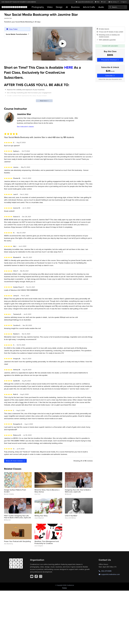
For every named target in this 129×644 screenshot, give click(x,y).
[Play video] (63, 44)
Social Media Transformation (16, 34)
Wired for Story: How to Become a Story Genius (47, 491)
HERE (69, 67)
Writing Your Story (41, 516)
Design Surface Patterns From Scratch (15, 491)
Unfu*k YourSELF (71, 516)
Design (59, 7)
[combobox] (118, 7)
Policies (64, 588)
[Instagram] (41, 576)
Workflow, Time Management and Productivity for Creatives (47, 542)
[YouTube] (32, 576)
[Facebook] (36, 576)
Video (50, 7)
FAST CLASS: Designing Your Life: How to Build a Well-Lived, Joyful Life (17, 517)
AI (67, 7)
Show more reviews (15, 461)
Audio (101, 7)
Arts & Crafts (89, 7)
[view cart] (104, 2)
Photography (38, 7)
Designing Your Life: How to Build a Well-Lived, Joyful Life (78, 491)
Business (75, 7)
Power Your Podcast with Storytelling (17, 541)
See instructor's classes (25, 127)
